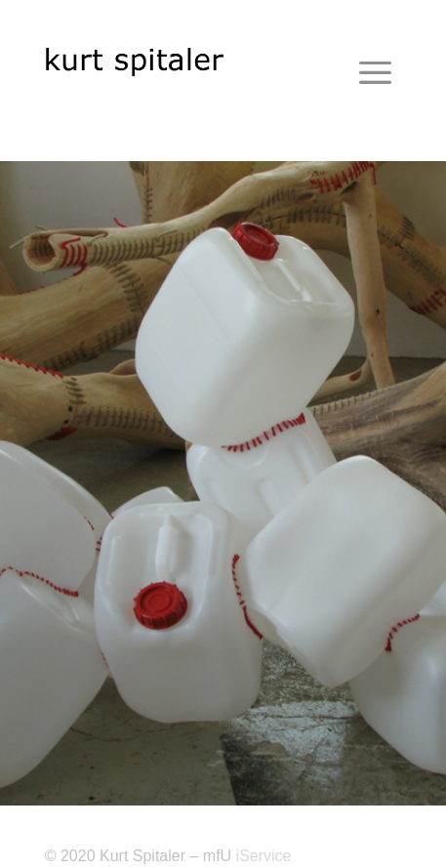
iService (264, 856)
